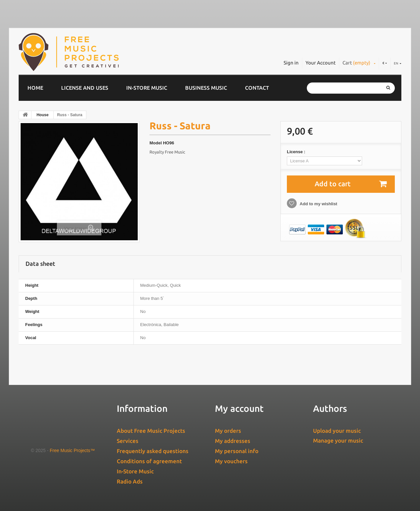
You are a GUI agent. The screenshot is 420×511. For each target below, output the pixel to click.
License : (297, 152)
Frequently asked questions (153, 451)
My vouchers (231, 461)
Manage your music (338, 440)
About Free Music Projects (151, 431)
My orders (228, 431)
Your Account (321, 63)
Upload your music (337, 431)
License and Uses (85, 88)
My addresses (233, 441)
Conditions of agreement (149, 461)
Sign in (291, 63)
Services (128, 441)
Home (35, 88)
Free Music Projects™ (72, 450)
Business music (206, 88)
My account (239, 408)
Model (156, 143)
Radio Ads (130, 481)
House (43, 115)
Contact (257, 88)
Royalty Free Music (167, 152)
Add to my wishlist (318, 204)
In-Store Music (147, 88)
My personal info (237, 451)
